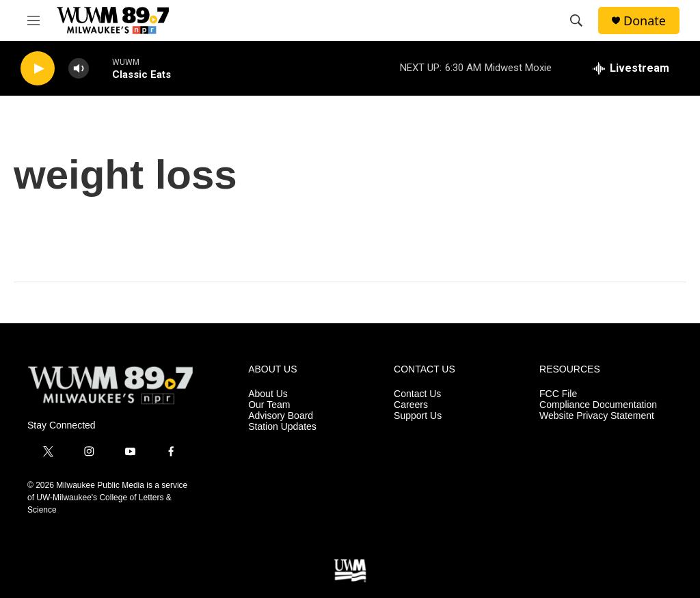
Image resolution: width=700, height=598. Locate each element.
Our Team (269, 405)
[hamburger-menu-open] (33, 21)
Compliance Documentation (598, 405)
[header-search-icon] (576, 21)
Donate (645, 21)
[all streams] (631, 68)
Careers (411, 405)
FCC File (558, 394)
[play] (38, 69)
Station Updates (282, 427)
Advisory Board (281, 416)
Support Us (418, 416)
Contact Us (417, 394)
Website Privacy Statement (597, 416)
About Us (268, 394)
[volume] (79, 69)
